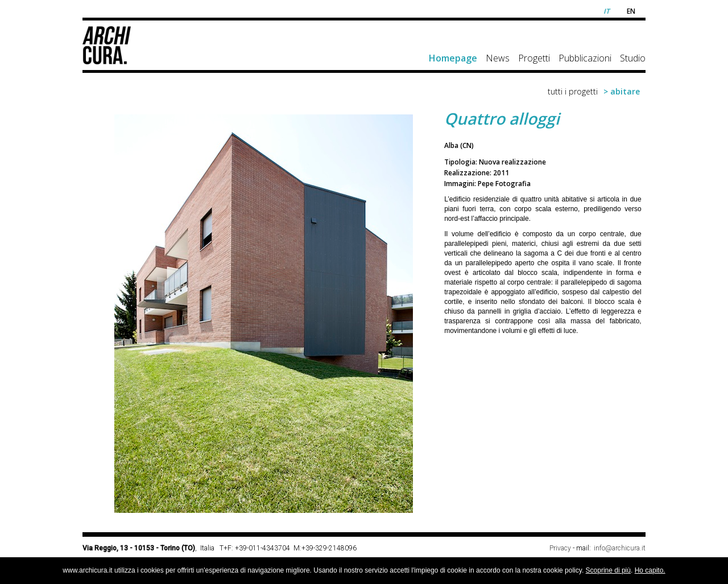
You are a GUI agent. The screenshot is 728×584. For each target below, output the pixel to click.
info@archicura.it (620, 548)
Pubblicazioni (585, 58)
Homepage (453, 58)
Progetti (534, 58)
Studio (633, 58)
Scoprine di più (608, 570)
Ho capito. (650, 570)
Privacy (560, 548)
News (498, 58)
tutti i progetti (573, 91)
